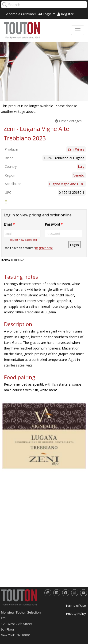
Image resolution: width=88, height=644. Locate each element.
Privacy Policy (76, 614)
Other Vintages (68, 121)
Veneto (79, 175)
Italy (81, 166)
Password (54, 224)
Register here (44, 248)
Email (9, 224)
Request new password (22, 240)
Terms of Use (76, 606)
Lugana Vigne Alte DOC (67, 184)
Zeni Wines (76, 149)
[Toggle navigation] (78, 30)
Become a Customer (20, 14)
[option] (44, 436)
